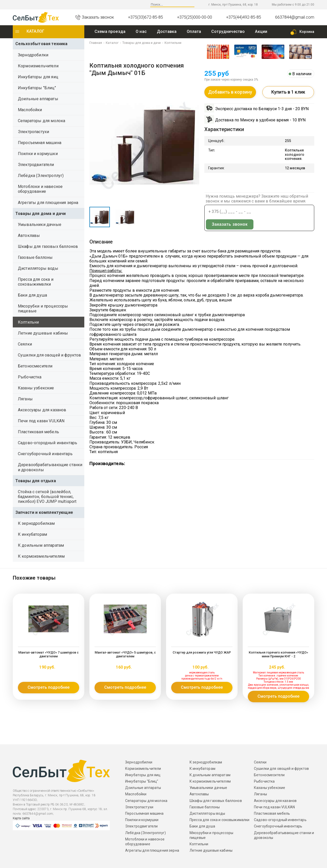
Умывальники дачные (40, 225)
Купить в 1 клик (288, 93)
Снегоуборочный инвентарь (45, 454)
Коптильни (28, 322)
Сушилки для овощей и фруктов (49, 355)
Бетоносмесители (35, 366)
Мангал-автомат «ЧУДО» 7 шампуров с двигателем (49, 654)
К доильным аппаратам (41, 545)
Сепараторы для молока (42, 121)
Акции (261, 31)
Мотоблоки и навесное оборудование (40, 189)
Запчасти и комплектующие (44, 512)
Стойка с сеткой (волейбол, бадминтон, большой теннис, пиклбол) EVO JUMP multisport (47, 497)
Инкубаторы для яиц (38, 77)
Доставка (167, 31)
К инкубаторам (32, 534)
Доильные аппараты (38, 99)
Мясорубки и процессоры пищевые (43, 309)
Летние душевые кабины (43, 333)
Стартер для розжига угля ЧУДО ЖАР (202, 653)
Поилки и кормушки (38, 154)
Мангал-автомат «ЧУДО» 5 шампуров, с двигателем (125, 654)
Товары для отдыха (36, 481)
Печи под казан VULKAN (41, 421)
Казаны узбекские (36, 388)
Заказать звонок (291, 212)
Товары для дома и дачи (41, 214)
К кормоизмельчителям (41, 556)
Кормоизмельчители (38, 66)
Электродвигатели (36, 165)
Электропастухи (33, 132)
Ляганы (25, 399)
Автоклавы (29, 235)
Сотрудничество (228, 31)
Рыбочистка (30, 377)
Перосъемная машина (40, 143)
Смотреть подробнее (49, 687)
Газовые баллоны (35, 257)
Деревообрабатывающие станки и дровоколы (50, 467)
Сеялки (25, 344)
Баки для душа (32, 295)
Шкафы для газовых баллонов (48, 246)
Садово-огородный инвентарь (48, 443)
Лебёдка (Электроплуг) (41, 176)
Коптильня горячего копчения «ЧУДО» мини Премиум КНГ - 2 (278, 654)
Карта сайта (21, 818)
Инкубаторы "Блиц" (37, 88)
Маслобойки (30, 110)
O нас (141, 31)
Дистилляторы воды (38, 268)
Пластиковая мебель (38, 432)
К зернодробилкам (36, 523)
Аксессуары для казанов (42, 410)
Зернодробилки (33, 55)
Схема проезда (110, 31)
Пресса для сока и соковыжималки (36, 282)
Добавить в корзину (230, 93)
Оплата (194, 31)
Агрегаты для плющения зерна (48, 203)
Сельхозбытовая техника (42, 44)
